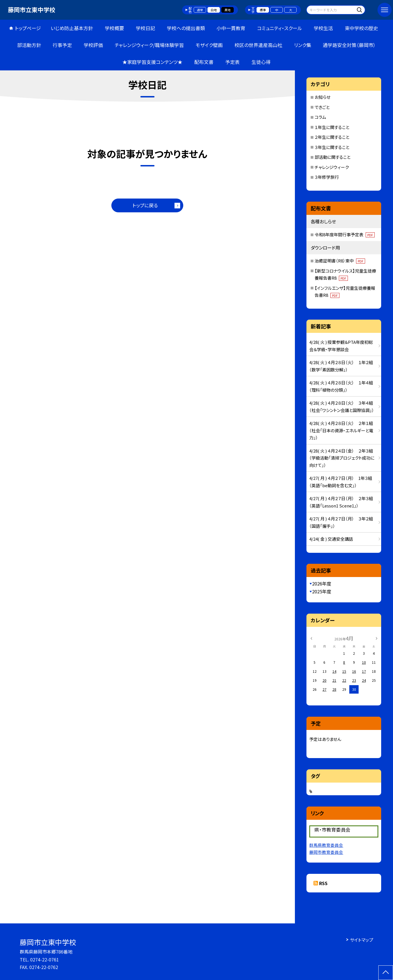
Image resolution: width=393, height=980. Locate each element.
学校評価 (93, 45)
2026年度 (322, 583)
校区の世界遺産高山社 (258, 45)
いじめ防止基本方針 (72, 28)
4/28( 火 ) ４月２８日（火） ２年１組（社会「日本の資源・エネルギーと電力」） (341, 430)
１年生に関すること (332, 127)
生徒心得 (261, 62)
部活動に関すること (333, 157)
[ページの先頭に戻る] (386, 973)
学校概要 (114, 28)
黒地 (228, 10)
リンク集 (303, 45)
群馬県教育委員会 (326, 845)
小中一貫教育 (231, 28)
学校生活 (323, 28)
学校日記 (145, 28)
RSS (323, 883)
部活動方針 (29, 45)
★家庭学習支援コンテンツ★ (152, 62)
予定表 (232, 62)
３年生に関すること (332, 147)
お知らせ (323, 97)
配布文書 (204, 62)
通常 (200, 10)
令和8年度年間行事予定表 (345, 234)
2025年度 (322, 591)
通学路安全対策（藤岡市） (349, 45)
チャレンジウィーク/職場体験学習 (149, 45)
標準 (263, 10)
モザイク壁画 (209, 45)
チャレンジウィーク (332, 167)
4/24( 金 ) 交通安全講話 (331, 539)
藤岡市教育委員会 (326, 852)
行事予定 (62, 45)
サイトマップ (362, 940)
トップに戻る (145, 205)
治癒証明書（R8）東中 (340, 261)
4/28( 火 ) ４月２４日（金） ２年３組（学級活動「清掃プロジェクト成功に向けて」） (342, 458)
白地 (214, 10)
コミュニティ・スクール (280, 28)
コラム (320, 117)
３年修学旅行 (327, 177)
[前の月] (311, 638)
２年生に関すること (332, 137)
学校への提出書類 (186, 28)
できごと (322, 107)
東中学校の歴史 (361, 28)
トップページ (28, 28)
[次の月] (376, 638)
